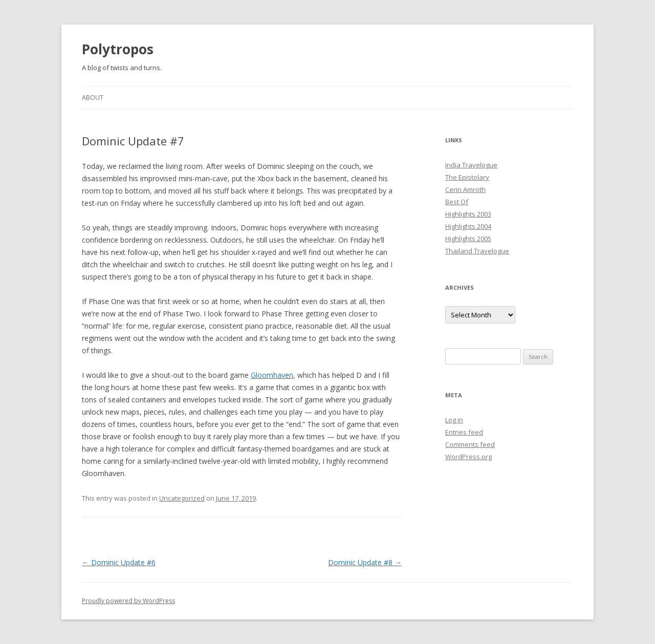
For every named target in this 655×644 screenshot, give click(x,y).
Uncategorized (182, 498)
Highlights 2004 (468, 226)
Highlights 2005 (468, 239)
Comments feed (470, 444)
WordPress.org (468, 457)
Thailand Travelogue (477, 251)
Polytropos (118, 49)
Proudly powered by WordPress (128, 601)
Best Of (457, 202)
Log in (454, 420)
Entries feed (464, 432)
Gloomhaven (272, 375)
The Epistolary (467, 177)
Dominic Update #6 (119, 562)
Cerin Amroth (465, 189)
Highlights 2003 (468, 214)
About (93, 98)
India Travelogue (471, 165)
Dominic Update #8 (365, 562)
